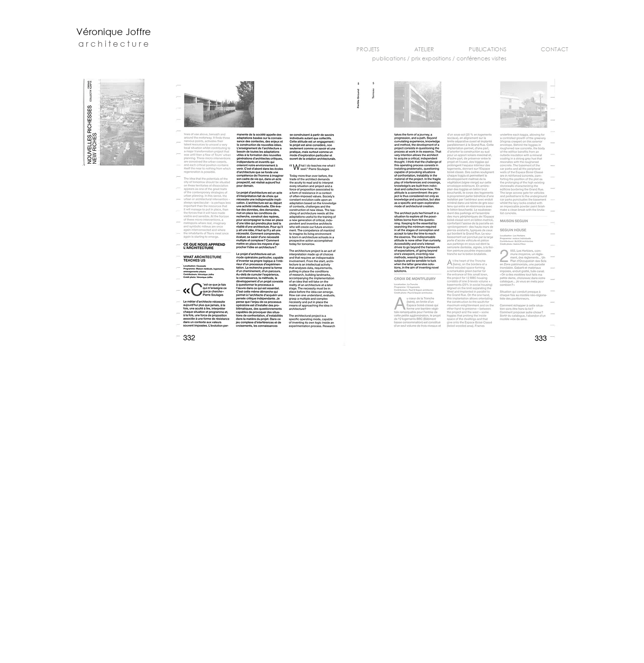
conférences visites (481, 58)
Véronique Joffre (114, 31)
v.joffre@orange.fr (386, 661)
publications (389, 58)
